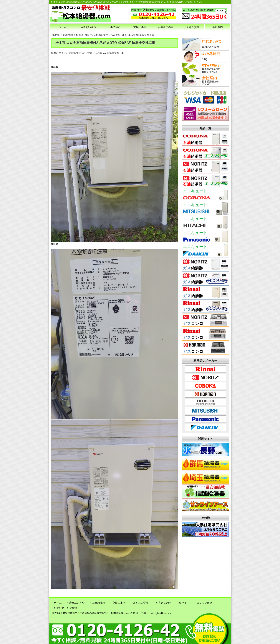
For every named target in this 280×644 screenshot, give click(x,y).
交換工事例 (140, 27)
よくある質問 (192, 27)
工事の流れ (114, 27)
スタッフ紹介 (204, 603)
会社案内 (218, 27)
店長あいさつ (88, 27)
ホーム (62, 27)
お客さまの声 (166, 27)
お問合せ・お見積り (66, 608)
